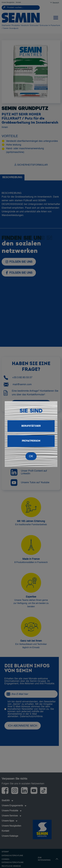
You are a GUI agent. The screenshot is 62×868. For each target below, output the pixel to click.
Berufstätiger (31, 426)
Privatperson (31, 441)
